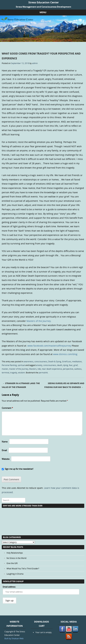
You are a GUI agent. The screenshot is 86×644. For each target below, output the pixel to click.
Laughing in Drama (15, 574)
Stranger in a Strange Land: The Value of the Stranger (21, 385)
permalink (43, 373)
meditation (77, 361)
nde (39, 369)
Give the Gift (12, 563)
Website (6, 459)
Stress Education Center (44, 2)
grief (76, 365)
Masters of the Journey (39, 321)
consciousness (41, 361)
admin (35, 63)
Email (4, 450)
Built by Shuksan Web (14, 638)
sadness (78, 369)
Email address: (9, 587)
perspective (68, 369)
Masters (33, 369)
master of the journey (19, 369)
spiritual (21, 365)
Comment (7, 408)
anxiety (39, 365)
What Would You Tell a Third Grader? (23, 568)
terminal (6, 373)
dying (66, 365)
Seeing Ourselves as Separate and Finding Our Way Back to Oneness (64, 385)
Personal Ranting (9, 365)
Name (5, 442)
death (60, 365)
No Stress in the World (16, 558)
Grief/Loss (67, 361)
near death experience (52, 369)
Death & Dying (55, 361)
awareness (28, 361)
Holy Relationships (15, 553)
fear (71, 365)
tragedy (14, 373)
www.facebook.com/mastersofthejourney (49, 346)
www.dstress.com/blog (65, 354)
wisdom (21, 373)
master (5, 369)
